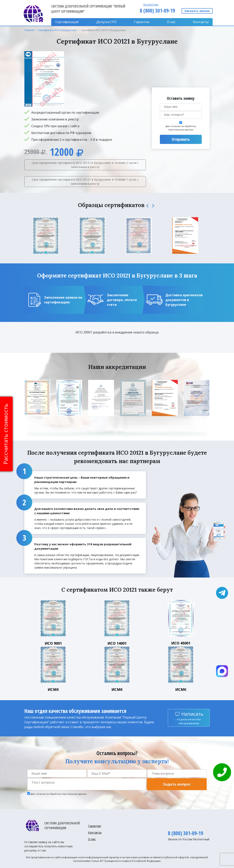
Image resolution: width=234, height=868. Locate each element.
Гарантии (142, 22)
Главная (29, 30)
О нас (171, 22)
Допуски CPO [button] (106, 22)
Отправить (181, 139)
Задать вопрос (177, 784)
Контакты (201, 22)
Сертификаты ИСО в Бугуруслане (57, 30)
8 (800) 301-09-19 (157, 11)
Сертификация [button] (67, 22)
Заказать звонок (197, 11)
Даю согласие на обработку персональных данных (181, 128)
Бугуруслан (151, 4)
